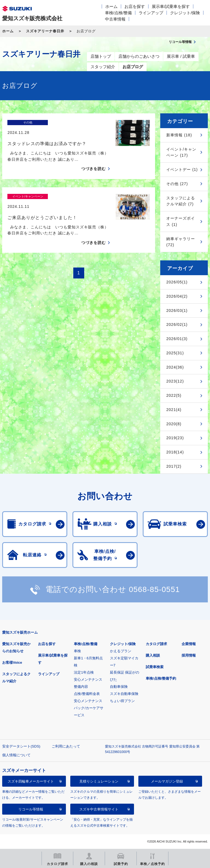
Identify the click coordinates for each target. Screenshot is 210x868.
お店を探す (135, 6)
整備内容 (81, 687)
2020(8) (174, 424)
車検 (77, 651)
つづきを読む (94, 159)
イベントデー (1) (182, 169)
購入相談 (153, 655)
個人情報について (16, 755)
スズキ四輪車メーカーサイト (31, 781)
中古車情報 (115, 19)
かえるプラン (121, 651)
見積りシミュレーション (99, 781)
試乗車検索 (155, 667)
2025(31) (175, 353)
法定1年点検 (84, 672)
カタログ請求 (156, 644)
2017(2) (174, 466)
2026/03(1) (177, 311)
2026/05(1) (177, 282)
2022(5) (174, 395)
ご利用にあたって (66, 746)
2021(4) (174, 410)
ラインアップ (151, 13)
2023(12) (175, 381)
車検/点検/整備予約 (161, 678)
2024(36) (175, 367)
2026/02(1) (177, 324)
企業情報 (189, 644)
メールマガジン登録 (167, 781)
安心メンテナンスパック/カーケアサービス (89, 708)
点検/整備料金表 (87, 694)
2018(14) (175, 452)
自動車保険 (119, 687)
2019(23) (175, 438)
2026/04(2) (177, 296)
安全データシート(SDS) (21, 746)
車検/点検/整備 (118, 13)
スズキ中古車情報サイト (99, 809)
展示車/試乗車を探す (171, 6)
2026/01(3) (177, 339)
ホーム (111, 6)
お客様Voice (12, 663)
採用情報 (189, 655)
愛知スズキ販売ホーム (20, 632)
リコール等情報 (31, 809)
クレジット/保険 (185, 13)
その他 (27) (177, 184)
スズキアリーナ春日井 (45, 31)
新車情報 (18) (179, 135)
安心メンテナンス (88, 679)
